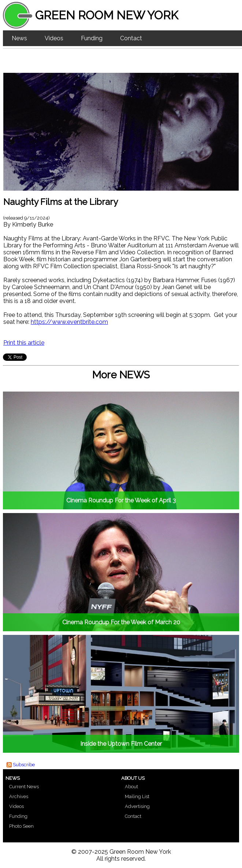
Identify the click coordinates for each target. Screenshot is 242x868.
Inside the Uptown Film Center (121, 744)
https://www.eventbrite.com (69, 322)
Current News (24, 787)
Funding (92, 38)
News (19, 38)
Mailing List (137, 796)
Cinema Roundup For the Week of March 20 (121, 622)
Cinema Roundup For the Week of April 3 (121, 500)
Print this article (24, 343)
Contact (131, 38)
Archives (19, 796)
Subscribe (24, 765)
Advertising (137, 806)
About (131, 787)
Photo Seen (21, 826)
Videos (54, 38)
